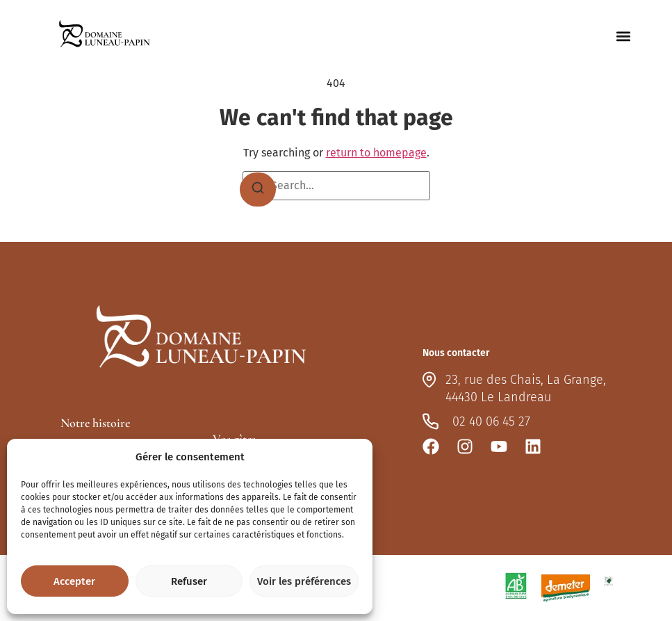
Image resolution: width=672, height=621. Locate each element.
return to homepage (376, 153)
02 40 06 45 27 (491, 421)
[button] (623, 37)
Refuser (189, 581)
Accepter (74, 581)
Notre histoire (95, 423)
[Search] (258, 190)
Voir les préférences (304, 581)
